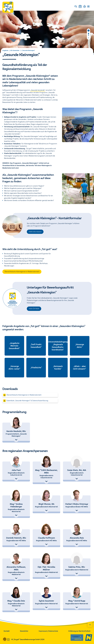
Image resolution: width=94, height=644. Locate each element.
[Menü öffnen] (88, 6)
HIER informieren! (35, 232)
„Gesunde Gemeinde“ (38, 90)
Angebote (5, 50)
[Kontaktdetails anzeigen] (16, 440)
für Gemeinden (15, 50)
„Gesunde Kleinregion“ (28, 50)
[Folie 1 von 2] (88, 35)
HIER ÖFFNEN (34, 309)
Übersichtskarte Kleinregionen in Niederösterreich (22, 272)
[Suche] (76, 6)
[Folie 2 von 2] (88, 38)
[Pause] (88, 31)
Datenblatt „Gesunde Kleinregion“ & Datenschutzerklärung (26, 401)
